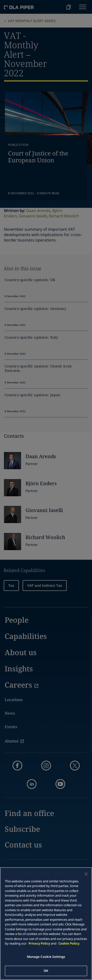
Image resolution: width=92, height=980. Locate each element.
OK (46, 971)
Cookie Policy (69, 943)
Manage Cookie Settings (46, 957)
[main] (46, 924)
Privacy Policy (39, 943)
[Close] (86, 874)
